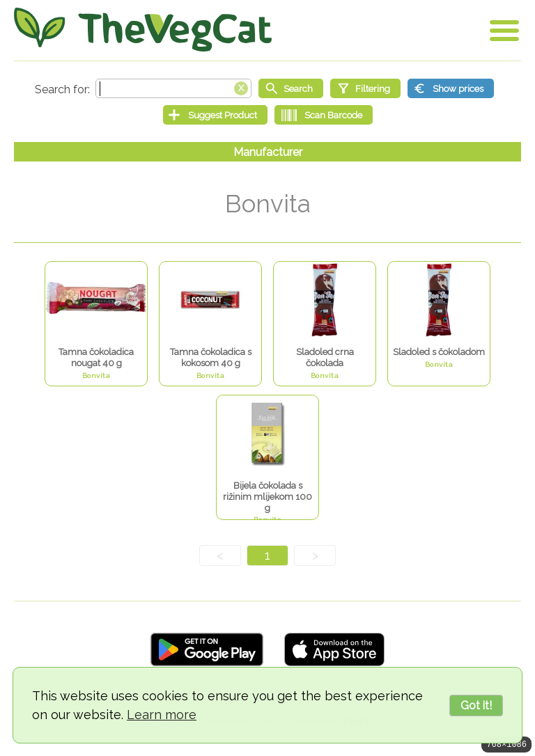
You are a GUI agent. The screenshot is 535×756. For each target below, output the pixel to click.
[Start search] (291, 88)
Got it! (476, 706)
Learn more (162, 715)
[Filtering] (365, 88)
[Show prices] (451, 88)
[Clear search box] (241, 87)
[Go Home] (143, 30)
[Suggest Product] (215, 115)
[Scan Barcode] (324, 115)
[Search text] (173, 88)
